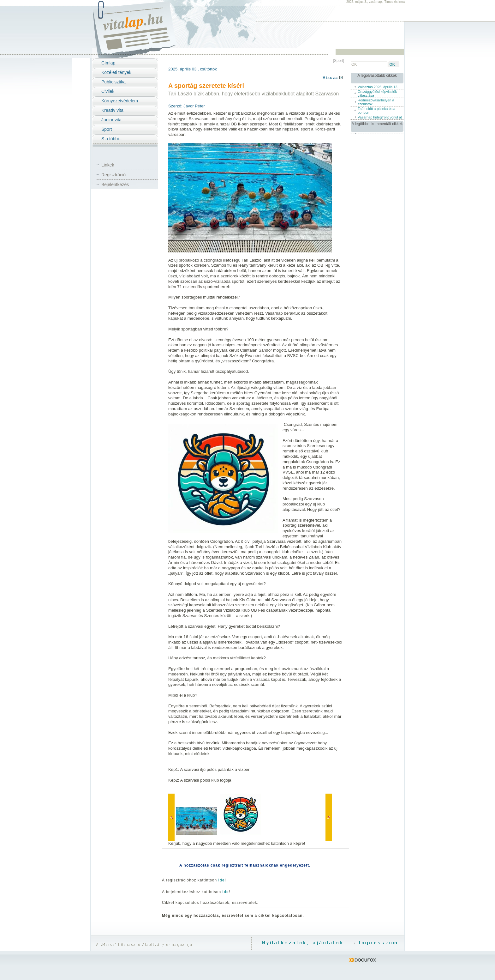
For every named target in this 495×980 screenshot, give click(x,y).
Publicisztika (113, 82)
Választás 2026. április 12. (378, 87)
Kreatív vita (112, 110)
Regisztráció (113, 175)
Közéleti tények (116, 72)
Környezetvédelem (120, 101)
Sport (107, 129)
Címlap (108, 63)
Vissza (330, 78)
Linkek (108, 165)
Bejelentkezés (115, 185)
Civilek (108, 91)
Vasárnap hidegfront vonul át (380, 117)
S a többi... (112, 139)
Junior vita (111, 120)
